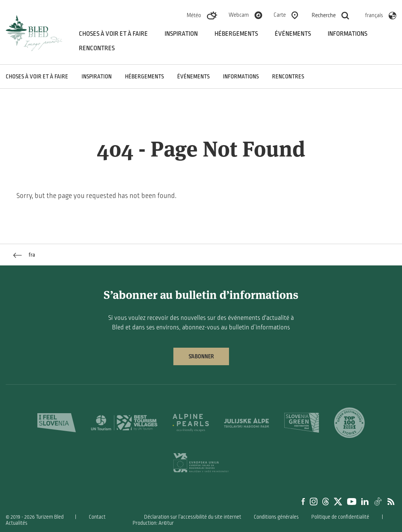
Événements (293, 34)
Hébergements (236, 34)
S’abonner (201, 356)
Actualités (17, 523)
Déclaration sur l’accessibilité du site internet (193, 517)
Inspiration (181, 34)
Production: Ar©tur (153, 523)
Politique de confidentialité (340, 517)
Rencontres (97, 48)
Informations (348, 34)
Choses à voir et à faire (113, 34)
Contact (97, 517)
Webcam (239, 15)
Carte (280, 15)
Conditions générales (276, 517)
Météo (194, 15)
